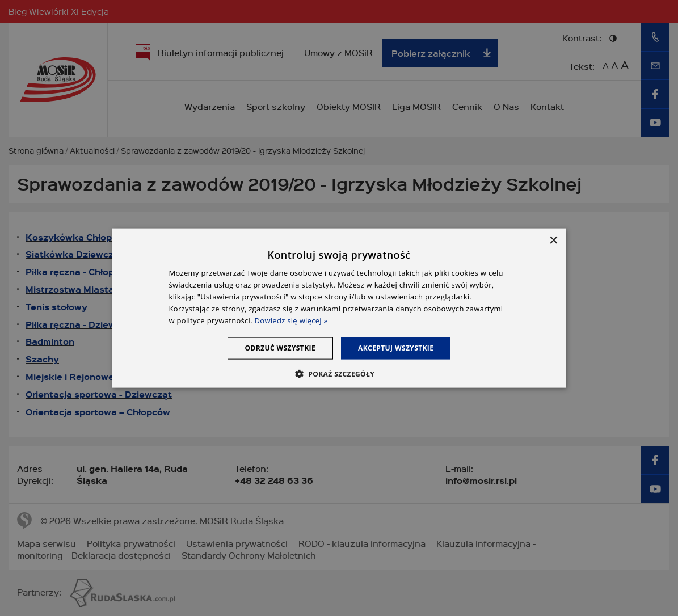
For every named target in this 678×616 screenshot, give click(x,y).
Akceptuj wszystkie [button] (396, 348)
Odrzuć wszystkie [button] (280, 348)
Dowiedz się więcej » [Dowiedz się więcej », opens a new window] (291, 320)
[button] (339, 373)
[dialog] (339, 308)
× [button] (553, 241)
